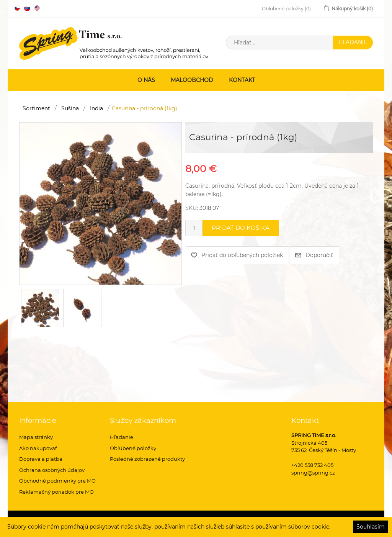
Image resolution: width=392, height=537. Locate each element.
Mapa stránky (36, 437)
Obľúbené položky (133, 448)
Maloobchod (192, 80)
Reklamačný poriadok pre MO (56, 492)
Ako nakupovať (38, 448)
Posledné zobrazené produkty (147, 459)
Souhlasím (371, 527)
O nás (146, 80)
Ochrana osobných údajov (52, 470)
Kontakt (242, 80)
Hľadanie (122, 437)
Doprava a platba (41, 459)
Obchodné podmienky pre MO (57, 481)
